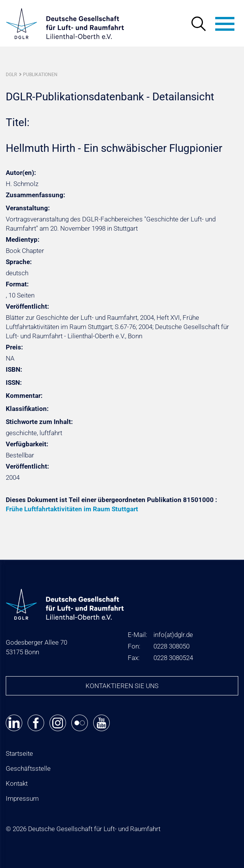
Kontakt (17, 783)
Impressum (22, 798)
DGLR (11, 75)
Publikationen (40, 75)
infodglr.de (173, 635)
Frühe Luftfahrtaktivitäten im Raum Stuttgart (72, 509)
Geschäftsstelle (28, 768)
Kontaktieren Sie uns (122, 686)
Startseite (19, 753)
